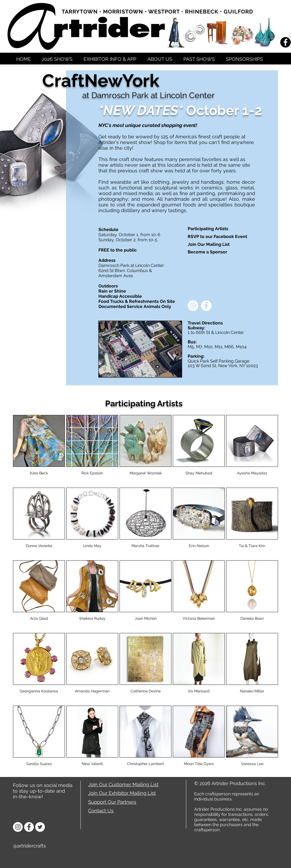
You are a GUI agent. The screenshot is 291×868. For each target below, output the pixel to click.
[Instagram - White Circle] (193, 306)
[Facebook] (29, 827)
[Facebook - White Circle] (206, 306)
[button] (57, 58)
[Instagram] (18, 827)
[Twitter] (40, 827)
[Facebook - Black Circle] (285, 42)
